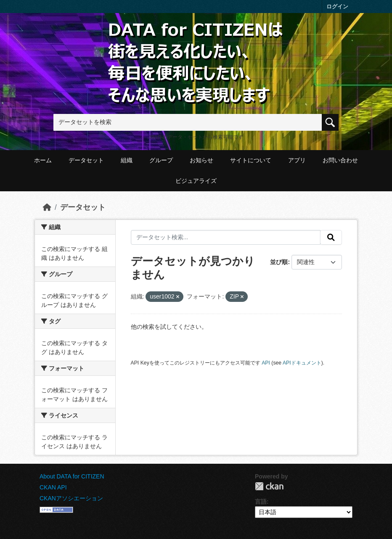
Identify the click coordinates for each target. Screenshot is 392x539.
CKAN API (53, 487)
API (266, 363)
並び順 (279, 262)
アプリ (297, 160)
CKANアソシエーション (71, 498)
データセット (86, 160)
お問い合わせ (340, 160)
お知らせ (201, 160)
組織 (127, 160)
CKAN (269, 486)
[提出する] (331, 238)
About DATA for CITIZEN (72, 476)
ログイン (337, 7)
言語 (261, 502)
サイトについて (251, 160)
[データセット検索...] (226, 238)
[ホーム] (47, 207)
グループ (161, 160)
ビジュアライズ (196, 181)
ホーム (43, 160)
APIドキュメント (302, 363)
